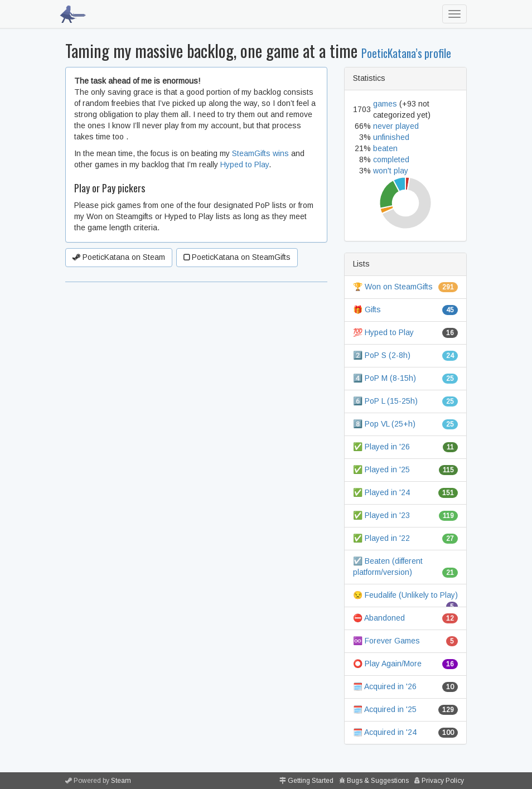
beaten (385, 148)
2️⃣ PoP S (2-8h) (382, 355)
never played (396, 126)
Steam (121, 781)
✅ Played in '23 (381, 515)
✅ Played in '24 (381, 492)
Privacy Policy (443, 781)
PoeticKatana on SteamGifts (237, 257)
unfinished (391, 137)
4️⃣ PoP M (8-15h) (385, 378)
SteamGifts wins (260, 153)
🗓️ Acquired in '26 (385, 686)
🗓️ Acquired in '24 (385, 732)
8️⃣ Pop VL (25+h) (384, 424)
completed (391, 159)
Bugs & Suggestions (378, 781)
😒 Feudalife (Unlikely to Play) (405, 595)
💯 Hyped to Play (383, 332)
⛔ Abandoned (379, 618)
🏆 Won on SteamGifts (393, 287)
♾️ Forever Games (386, 641)
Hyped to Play (245, 164)
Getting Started (311, 781)
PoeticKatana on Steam (119, 257)
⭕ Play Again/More (387, 664)
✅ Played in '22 (381, 538)
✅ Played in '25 (381, 469)
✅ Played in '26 (381, 447)
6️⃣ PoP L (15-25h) (385, 401)
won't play (391, 171)
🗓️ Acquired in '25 (385, 709)
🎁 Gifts (367, 309)
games (385, 104)
